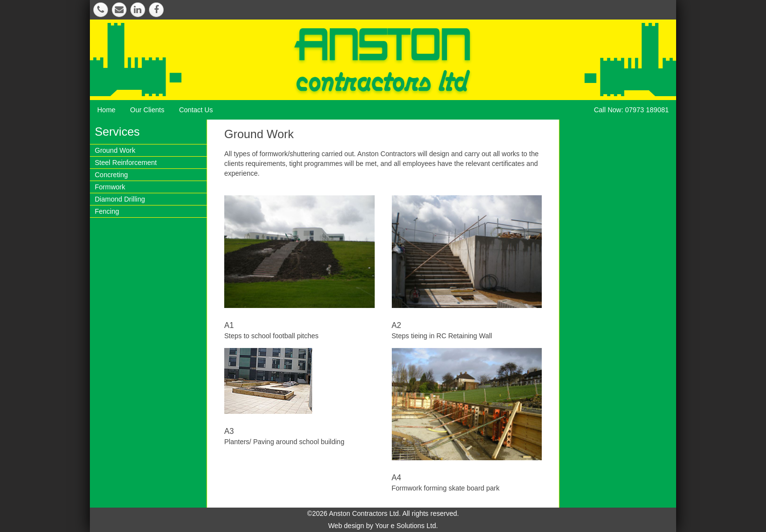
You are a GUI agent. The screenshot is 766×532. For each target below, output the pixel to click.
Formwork (110, 187)
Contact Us (196, 110)
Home (106, 110)
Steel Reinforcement (126, 163)
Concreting (111, 175)
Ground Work (115, 150)
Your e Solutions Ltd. (407, 526)
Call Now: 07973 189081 (631, 110)
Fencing (107, 211)
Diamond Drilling (120, 199)
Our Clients (147, 110)
